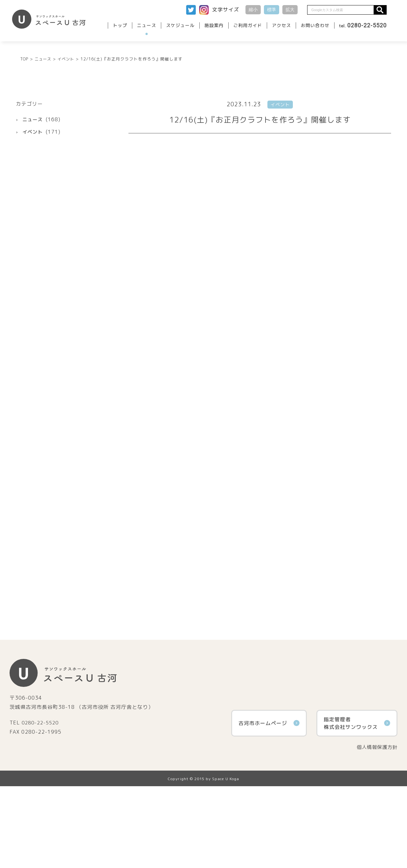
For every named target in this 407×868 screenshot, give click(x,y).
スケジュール (180, 25)
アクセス (281, 25)
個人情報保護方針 (376, 829)
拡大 (290, 10)
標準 (272, 10)
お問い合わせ (315, 25)
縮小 (253, 10)
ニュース (147, 25)
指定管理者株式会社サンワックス (357, 804)
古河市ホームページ (269, 804)
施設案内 (214, 25)
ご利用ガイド (248, 25)
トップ (120, 25)
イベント (33, 213)
